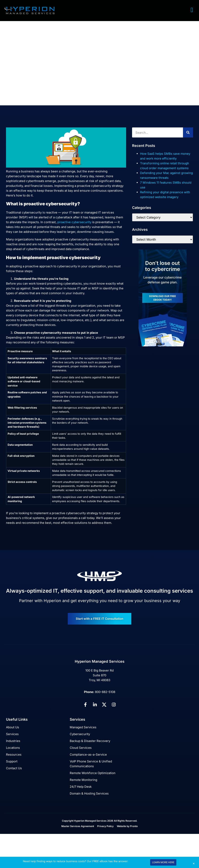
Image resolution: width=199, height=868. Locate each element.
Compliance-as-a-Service (88, 755)
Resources (14, 755)
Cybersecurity (80, 734)
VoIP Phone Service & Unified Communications (91, 764)
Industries (13, 741)
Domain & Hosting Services (89, 793)
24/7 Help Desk (81, 787)
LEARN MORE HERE (163, 862)
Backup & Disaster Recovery (90, 741)
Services (12, 734)
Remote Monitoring (83, 780)
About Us (13, 727)
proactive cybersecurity (74, 222)
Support (12, 761)
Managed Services (83, 727)
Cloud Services (81, 748)
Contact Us (14, 768)
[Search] (188, 132)
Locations (13, 748)
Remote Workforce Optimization (93, 773)
